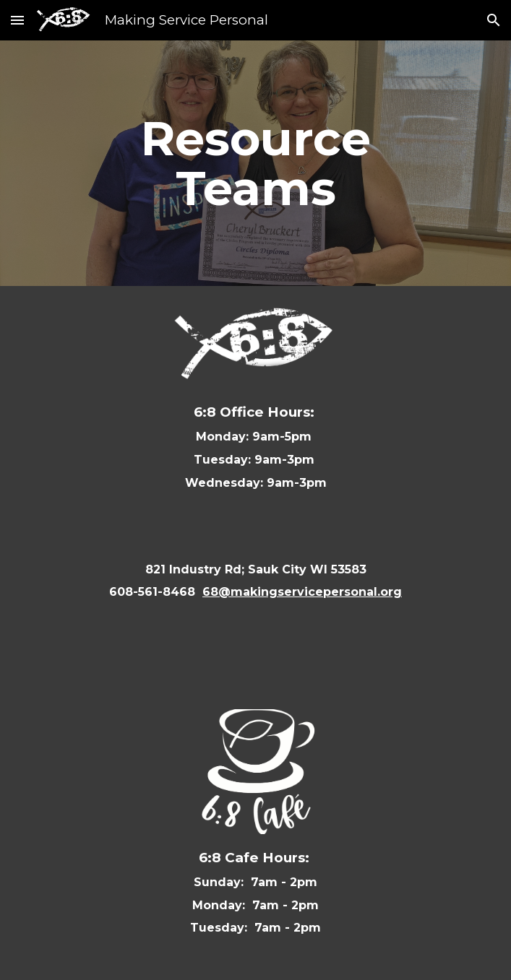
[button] (17, 20)
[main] (255, 163)
